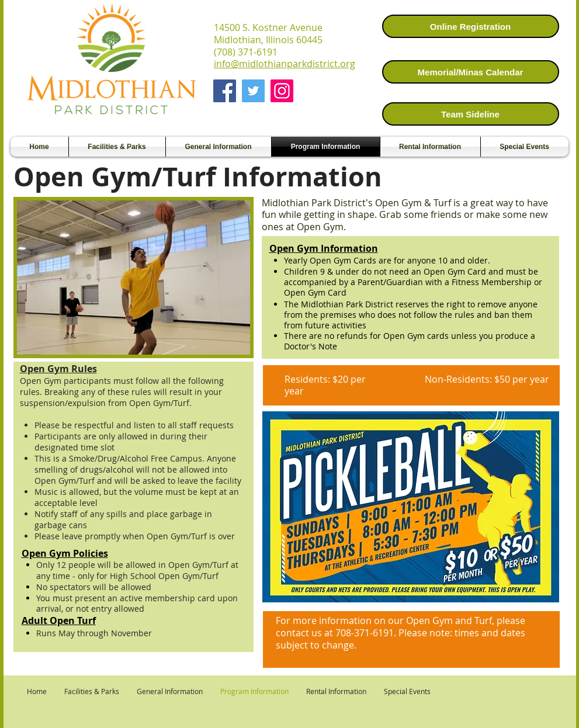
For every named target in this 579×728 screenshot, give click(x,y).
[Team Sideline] (471, 114)
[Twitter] (253, 91)
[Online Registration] (471, 26)
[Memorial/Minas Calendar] (471, 72)
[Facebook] (225, 91)
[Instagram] (282, 91)
